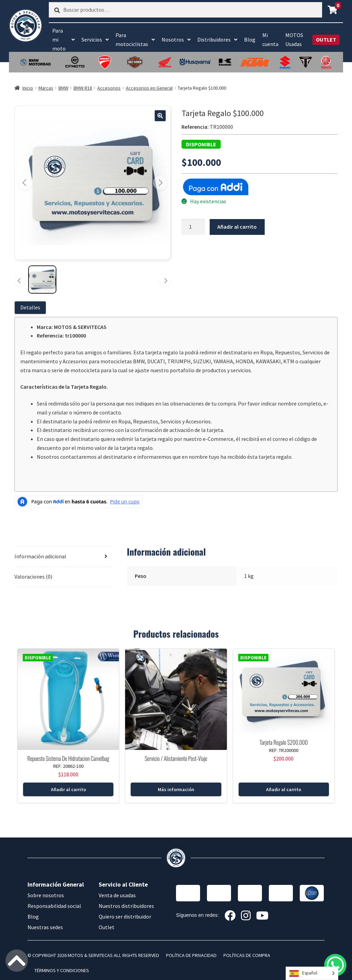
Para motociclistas (132, 39)
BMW (63, 88)
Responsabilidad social (54, 906)
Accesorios (109, 88)
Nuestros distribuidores (126, 906)
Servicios (92, 39)
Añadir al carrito (237, 227)
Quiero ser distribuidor (125, 916)
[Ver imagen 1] (42, 280)
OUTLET (326, 39)
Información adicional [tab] (40, 556)
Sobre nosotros (46, 895)
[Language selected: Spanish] (312, 973)
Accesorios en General (149, 88)
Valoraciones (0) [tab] (33, 577)
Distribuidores (214, 39)
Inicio (28, 88)
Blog (250, 39)
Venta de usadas (117, 895)
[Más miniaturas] (165, 281)
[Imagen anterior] (25, 183)
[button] (160, 116)
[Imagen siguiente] (160, 183)
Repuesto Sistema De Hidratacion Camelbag (68, 759)
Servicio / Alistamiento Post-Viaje (176, 759)
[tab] (32, 307)
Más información (176, 789)
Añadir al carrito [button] (68, 789)
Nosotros (173, 39)
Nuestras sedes (45, 927)
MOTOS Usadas (294, 39)
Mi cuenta (270, 39)
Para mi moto (59, 39)
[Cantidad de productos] (193, 227)
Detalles (30, 307)
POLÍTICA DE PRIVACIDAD (191, 955)
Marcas (46, 88)
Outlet (107, 927)
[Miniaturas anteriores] (20, 281)
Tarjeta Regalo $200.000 (284, 742)
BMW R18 (83, 88)
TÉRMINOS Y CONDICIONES (62, 970)
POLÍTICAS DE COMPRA (247, 955)
